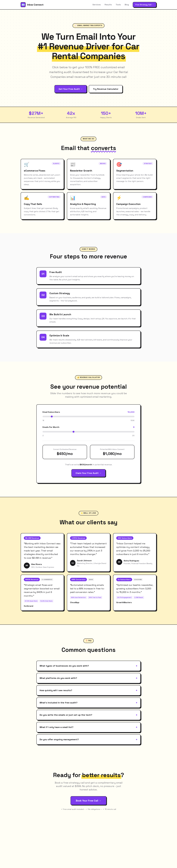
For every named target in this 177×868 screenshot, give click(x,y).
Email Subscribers (51, 412)
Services (97, 5)
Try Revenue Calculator (106, 89)
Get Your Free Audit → (71, 89)
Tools (118, 5)
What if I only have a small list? (88, 727)
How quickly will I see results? (88, 690)
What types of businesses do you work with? (88, 666)
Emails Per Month (51, 427)
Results (108, 5)
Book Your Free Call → (88, 801)
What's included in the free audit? (88, 703)
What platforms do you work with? (88, 678)
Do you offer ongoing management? (88, 739)
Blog (127, 5)
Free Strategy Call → (145, 5)
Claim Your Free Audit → (88, 473)
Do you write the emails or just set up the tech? (88, 715)
